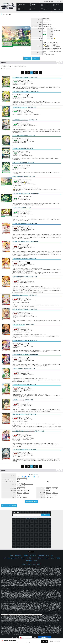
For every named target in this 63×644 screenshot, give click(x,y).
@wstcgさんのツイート (31, 519)
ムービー (47, 558)
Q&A (34, 9)
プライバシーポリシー (27, 564)
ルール (22, 9)
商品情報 (34, 5)
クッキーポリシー (37, 564)
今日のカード (40, 558)
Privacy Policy (27, 642)
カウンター (49, 495)
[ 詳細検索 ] (36, 475)
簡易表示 (25, 497)
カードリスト (46, 5)
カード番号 (37, 477)
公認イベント (57, 9)
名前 (23, 477)
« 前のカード (27, 58)
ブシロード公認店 (49, 1)
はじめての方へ (22, 5)
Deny (51, 641)
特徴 (27, 477)
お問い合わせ (59, 1)
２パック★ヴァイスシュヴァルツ (11, 558)
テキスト (31, 477)
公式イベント (46, 9)
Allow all (45, 641)
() (20, 77)
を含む (25, 475)
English (36, 561)
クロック (54, 495)
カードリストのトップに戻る (9, 506)
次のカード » (36, 58)
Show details (58, 641)
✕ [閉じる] (61, 640)
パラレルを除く (50, 497)
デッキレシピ (57, 5)
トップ (12, 555)
